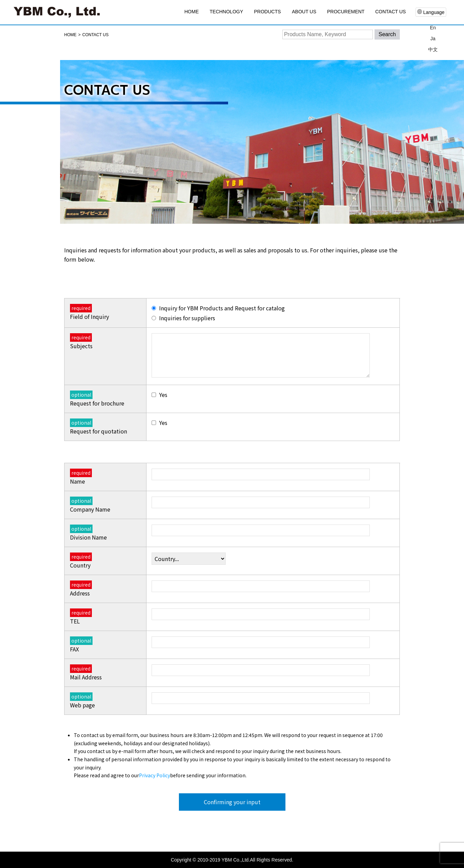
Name (81, 477)
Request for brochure (97, 399)
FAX (81, 645)
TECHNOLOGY (226, 12)
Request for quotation (98, 427)
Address (81, 589)
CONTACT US (391, 12)
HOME (192, 12)
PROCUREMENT (346, 12)
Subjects (81, 342)
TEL (81, 617)
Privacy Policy (154, 776)
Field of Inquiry (89, 312)
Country (81, 561)
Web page (82, 701)
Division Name (88, 533)
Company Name (90, 505)
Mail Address (86, 673)
